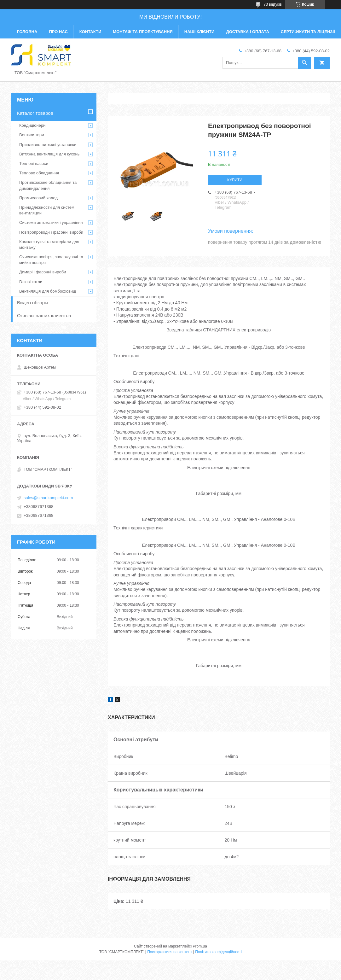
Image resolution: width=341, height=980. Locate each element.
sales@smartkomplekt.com (48, 498)
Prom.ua (200, 946)
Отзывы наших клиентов (44, 315)
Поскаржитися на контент (170, 952)
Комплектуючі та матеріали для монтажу (49, 245)
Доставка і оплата (247, 32)
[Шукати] (304, 63)
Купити (235, 180)
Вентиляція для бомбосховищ (48, 291)
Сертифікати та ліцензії (308, 32)
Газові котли (31, 282)
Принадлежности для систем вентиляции (47, 210)
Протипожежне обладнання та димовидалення (48, 185)
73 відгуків (273, 4)
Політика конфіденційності (218, 952)
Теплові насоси (34, 163)
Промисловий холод (38, 198)
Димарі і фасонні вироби (43, 272)
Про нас (58, 32)
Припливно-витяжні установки (48, 145)
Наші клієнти (199, 32)
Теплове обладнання (39, 173)
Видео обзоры (33, 303)
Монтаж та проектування (143, 32)
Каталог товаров (35, 113)
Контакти (90, 32)
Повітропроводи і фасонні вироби (51, 232)
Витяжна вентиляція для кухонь (49, 154)
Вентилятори (32, 135)
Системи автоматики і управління (51, 222)
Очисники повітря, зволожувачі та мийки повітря (51, 260)
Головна (27, 32)
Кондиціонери (32, 125)
